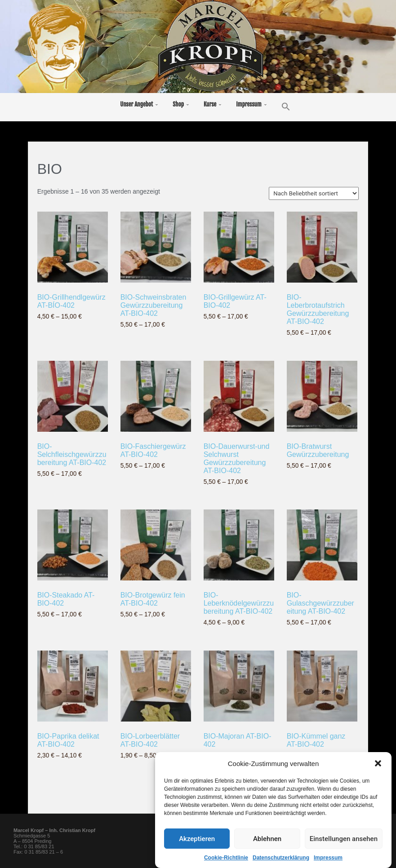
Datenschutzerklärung (281, 860)
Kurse (210, 104)
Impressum (328, 860)
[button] (378, 766)
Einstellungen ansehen (344, 841)
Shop (178, 104)
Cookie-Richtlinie (226, 860)
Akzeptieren (197, 841)
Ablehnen (267, 841)
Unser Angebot (136, 104)
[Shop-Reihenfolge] (314, 193)
